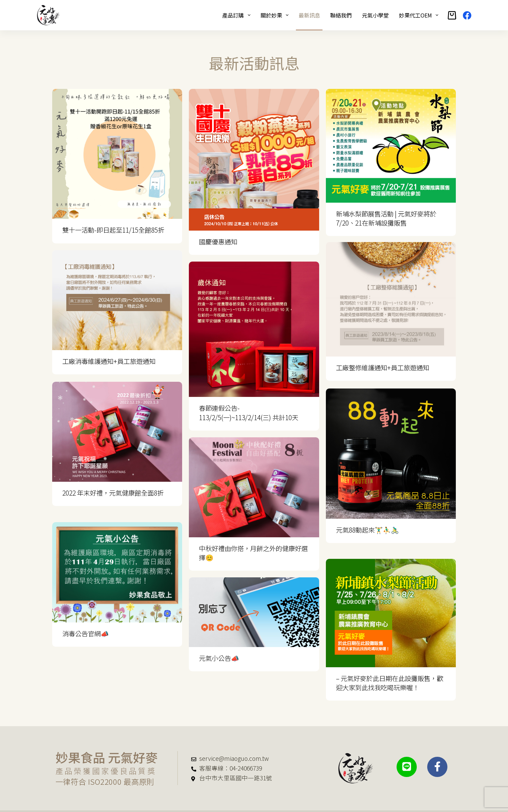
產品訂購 (238, 15)
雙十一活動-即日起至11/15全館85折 (113, 230)
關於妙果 (276, 15)
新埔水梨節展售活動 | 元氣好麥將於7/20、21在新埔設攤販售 (386, 218)
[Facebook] (467, 15)
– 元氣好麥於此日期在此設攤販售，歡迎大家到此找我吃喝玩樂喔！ (390, 674)
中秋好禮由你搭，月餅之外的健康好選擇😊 (253, 553)
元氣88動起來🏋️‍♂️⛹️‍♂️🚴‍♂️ (367, 530)
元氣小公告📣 (219, 658)
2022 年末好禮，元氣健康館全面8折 (113, 492)
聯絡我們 (341, 15)
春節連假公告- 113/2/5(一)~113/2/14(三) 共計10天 (249, 413)
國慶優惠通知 (218, 242)
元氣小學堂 (375, 15)
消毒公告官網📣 (86, 623)
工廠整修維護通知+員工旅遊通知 (383, 369)
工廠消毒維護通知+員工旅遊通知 (109, 361)
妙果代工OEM (420, 15)
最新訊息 (309, 15)
